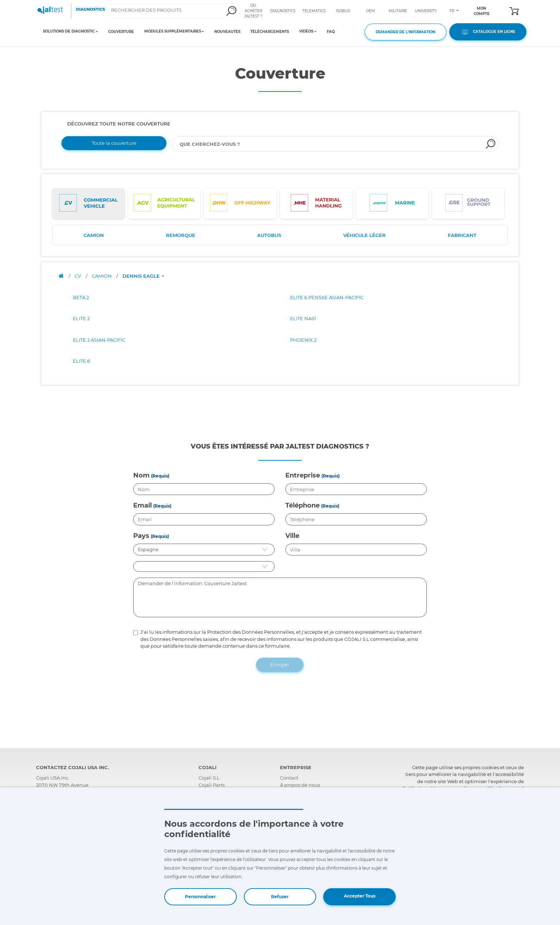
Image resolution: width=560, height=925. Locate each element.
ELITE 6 (81, 361)
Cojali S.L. (210, 778)
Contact (289, 778)
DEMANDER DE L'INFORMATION (406, 32)
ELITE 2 (81, 318)
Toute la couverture (114, 143)
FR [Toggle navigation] (452, 11)
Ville (292, 536)
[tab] (88, 204)
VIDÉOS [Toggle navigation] (306, 31)
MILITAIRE (398, 11)
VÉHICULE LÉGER (364, 235)
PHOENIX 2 (303, 340)
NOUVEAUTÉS (227, 32)
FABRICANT (462, 235)
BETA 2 (81, 297)
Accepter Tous (360, 896)
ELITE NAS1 (303, 318)
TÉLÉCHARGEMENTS (270, 32)
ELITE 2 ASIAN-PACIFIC (99, 340)
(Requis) (160, 476)
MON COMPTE (482, 11)
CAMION (94, 235)
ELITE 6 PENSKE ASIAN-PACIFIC (327, 297)
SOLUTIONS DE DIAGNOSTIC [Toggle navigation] (69, 31)
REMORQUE (181, 235)
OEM (371, 11)
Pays (141, 536)
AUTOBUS (269, 235)
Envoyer (280, 664)
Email (142, 505)
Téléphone (302, 505)
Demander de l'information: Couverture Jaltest (280, 598)
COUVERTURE (121, 32)
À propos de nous (300, 785)
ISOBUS (343, 11)
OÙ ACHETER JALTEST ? (253, 11)
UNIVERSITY (426, 11)
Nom (141, 475)
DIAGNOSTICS (283, 11)
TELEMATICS (314, 11)
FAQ (331, 32)
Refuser (280, 897)
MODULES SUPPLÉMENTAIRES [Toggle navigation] (173, 31)
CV (78, 276)
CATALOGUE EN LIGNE (488, 32)
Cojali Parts (212, 785)
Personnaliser (200, 897)
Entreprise (303, 475)
